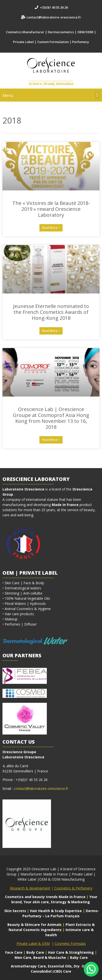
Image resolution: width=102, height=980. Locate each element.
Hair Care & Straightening (71, 952)
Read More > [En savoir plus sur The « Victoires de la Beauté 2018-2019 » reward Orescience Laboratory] (51, 228)
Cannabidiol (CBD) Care (51, 971)
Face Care (14, 952)
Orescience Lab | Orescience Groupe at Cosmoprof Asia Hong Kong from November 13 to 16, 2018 (51, 418)
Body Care (35, 952)
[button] (97, 95)
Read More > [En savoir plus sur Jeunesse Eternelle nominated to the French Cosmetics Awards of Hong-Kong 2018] (51, 331)
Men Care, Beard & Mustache (40, 957)
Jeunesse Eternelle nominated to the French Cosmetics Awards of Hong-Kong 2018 (51, 312)
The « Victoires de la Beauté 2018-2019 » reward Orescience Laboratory (51, 209)
